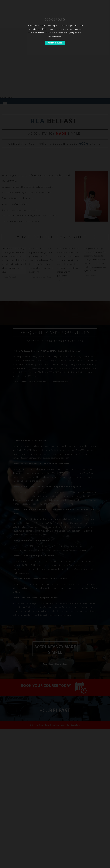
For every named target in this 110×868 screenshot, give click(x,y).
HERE (47, 33)
